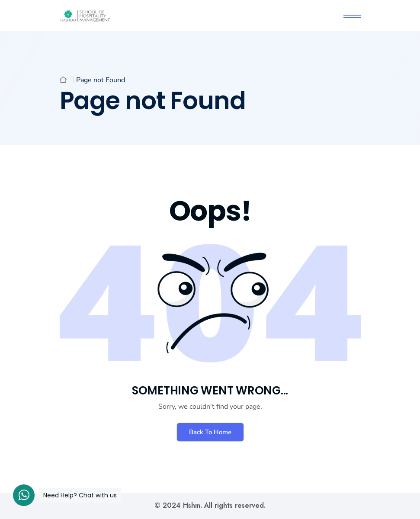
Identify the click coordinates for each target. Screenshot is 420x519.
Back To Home (210, 432)
